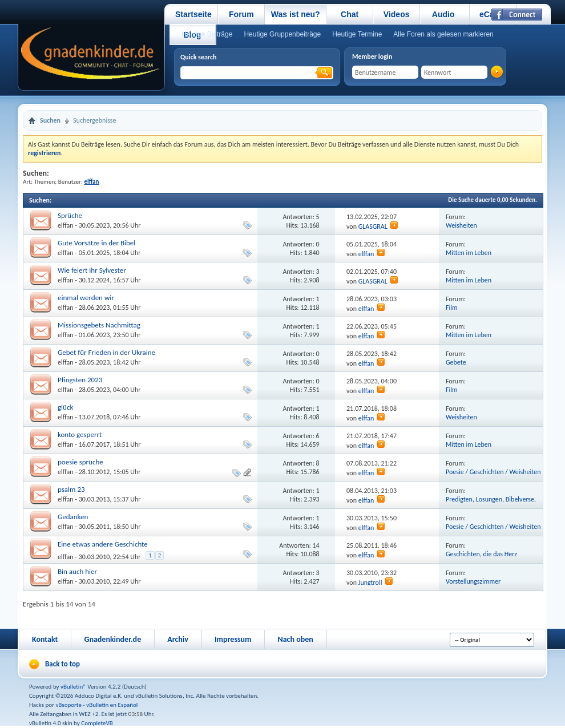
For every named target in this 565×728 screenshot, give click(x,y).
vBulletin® (73, 687)
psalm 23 (71, 489)
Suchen (50, 120)
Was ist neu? (296, 14)
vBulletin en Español (112, 705)
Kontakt (45, 639)
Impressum (233, 639)
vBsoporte (68, 705)
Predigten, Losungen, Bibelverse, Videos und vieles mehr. (491, 503)
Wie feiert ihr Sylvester (92, 270)
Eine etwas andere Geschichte (103, 544)
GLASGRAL (373, 227)
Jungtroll (370, 583)
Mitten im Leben (469, 253)
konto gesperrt (80, 434)
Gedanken (73, 517)
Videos (397, 14)
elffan (66, 225)
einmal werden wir (86, 298)
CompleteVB (97, 723)
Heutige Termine (357, 34)
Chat (350, 14)
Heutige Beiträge (207, 34)
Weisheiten (461, 225)
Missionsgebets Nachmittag (99, 325)
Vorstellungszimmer (473, 581)
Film (452, 308)
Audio (443, 14)
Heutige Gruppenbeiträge (282, 34)
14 (316, 545)
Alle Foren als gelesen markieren (443, 34)
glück (65, 407)
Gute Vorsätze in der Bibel (96, 243)
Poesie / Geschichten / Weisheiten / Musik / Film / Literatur (493, 476)
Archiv (178, 639)
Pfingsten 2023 (80, 380)
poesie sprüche (80, 462)
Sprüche (70, 215)
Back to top (62, 664)
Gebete (456, 362)
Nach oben (295, 639)
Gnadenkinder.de (112, 639)
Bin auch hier (77, 571)
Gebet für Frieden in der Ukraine (106, 352)
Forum (241, 14)
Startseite (193, 14)
